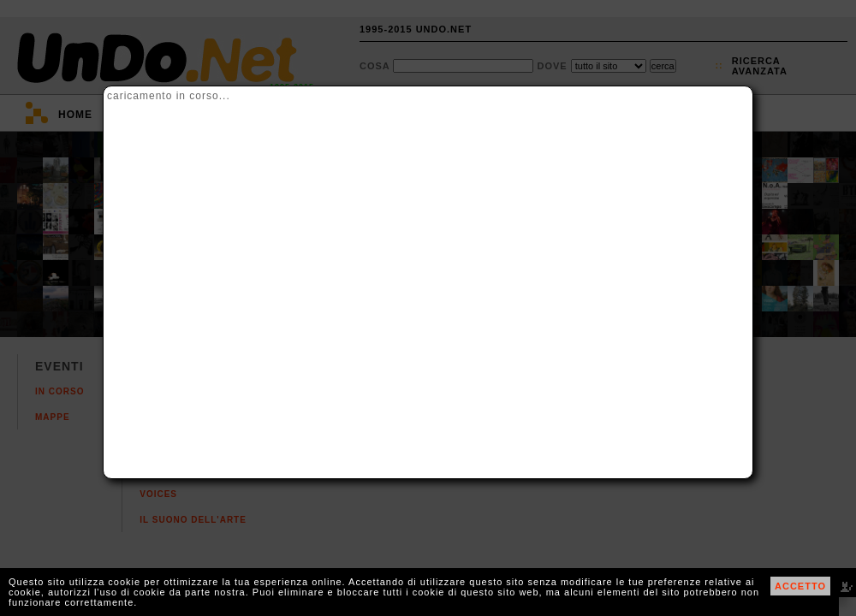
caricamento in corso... (169, 96)
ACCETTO (800, 586)
